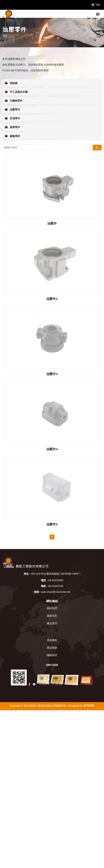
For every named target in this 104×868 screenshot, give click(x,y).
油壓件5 (52, 466)
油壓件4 (52, 449)
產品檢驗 (52, 589)
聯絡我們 (52, 597)
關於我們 (52, 550)
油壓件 (52, 223)
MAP (76, 515)
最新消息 (52, 557)
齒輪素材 (12, 136)
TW (96, 5)
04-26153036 (56, 522)
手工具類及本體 (16, 92)
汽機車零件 (14, 101)
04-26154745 (56, 528)
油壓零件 (28, 36)
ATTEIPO (89, 647)
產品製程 (52, 582)
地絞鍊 (11, 83)
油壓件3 (52, 374)
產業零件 (12, 127)
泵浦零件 (12, 118)
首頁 (5, 36)
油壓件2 (52, 299)
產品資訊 (15, 36)
